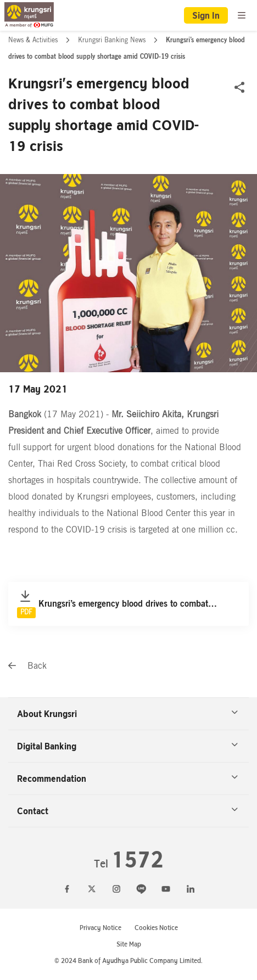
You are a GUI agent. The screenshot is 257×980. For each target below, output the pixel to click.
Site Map (129, 944)
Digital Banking (127, 746)
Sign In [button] (206, 15)
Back (27, 666)
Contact (127, 811)
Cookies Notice (156, 928)
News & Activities (34, 40)
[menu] (242, 15)
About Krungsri (127, 714)
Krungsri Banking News (113, 40)
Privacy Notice (100, 928)
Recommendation (127, 779)
